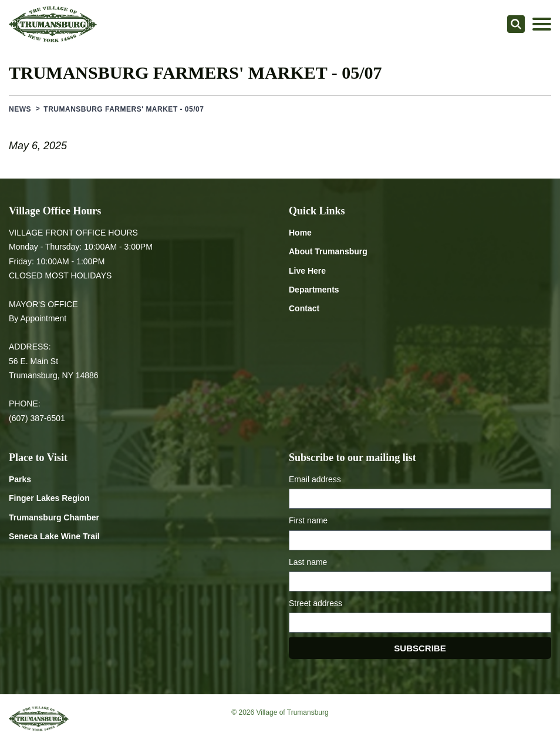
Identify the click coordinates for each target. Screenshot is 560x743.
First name (308, 520)
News (20, 109)
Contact (304, 308)
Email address (315, 479)
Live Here (307, 271)
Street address (316, 603)
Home (300, 233)
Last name (308, 562)
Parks (20, 479)
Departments (314, 290)
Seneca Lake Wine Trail (54, 536)
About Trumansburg (328, 251)
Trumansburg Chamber (54, 517)
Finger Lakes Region (49, 498)
